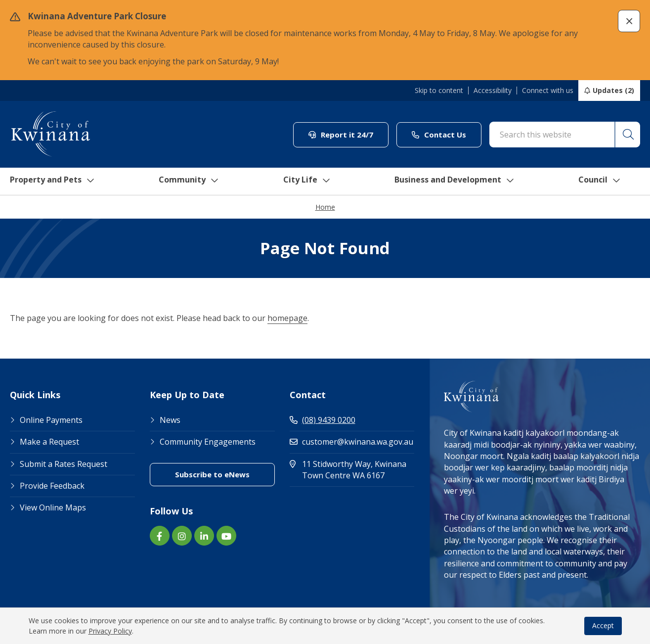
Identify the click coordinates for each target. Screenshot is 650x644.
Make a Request (49, 442)
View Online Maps (53, 508)
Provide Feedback (52, 486)
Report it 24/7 (341, 135)
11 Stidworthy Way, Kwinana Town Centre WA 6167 (352, 470)
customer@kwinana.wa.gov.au (351, 442)
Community (191, 182)
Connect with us (548, 91)
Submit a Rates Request (64, 464)
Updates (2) (613, 90)
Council (610, 182)
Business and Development (461, 182)
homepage (287, 319)
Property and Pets (51, 182)
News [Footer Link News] (170, 420)
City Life (308, 182)
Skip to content (439, 91)
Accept (603, 625)
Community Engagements (208, 442)
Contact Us (439, 135)
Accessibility (493, 91)
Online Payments (51, 420)
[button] (629, 21)
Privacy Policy (110, 631)
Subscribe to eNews (212, 475)
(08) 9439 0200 (323, 420)
